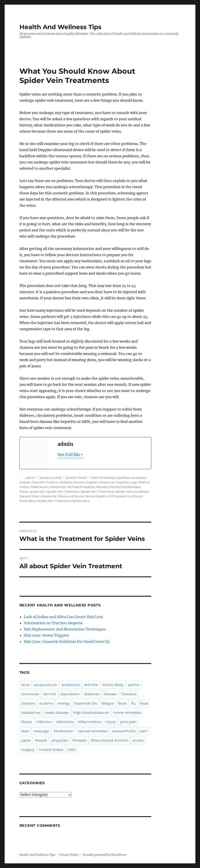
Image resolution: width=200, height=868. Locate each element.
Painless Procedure (81, 487)
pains (26, 740)
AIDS (95, 478)
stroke (138, 740)
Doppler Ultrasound (100, 482)
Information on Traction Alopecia (53, 623)
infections (65, 722)
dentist (50, 694)
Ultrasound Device (71, 496)
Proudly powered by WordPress (105, 855)
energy (64, 703)
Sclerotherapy (131, 487)
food (144, 703)
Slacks (24, 491)
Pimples (79, 740)
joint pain (128, 722)
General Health (76, 478)
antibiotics (71, 685)
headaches (31, 713)
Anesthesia (107, 478)
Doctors (79, 482)
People (41, 740)
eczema (46, 703)
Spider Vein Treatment (63, 491)
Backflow (123, 478)
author (134, 685)
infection (44, 722)
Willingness (117, 496)
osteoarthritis (124, 731)
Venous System (96, 496)
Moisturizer (58, 487)
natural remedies (93, 731)
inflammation (90, 722)
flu (134, 703)
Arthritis (91, 685)
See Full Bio (69, 455)
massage (41, 731)
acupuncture (46, 685)
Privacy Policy (69, 855)
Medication (64, 731)
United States (51, 750)
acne (25, 685)
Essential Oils (86, 703)
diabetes (66, 482)
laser (25, 731)
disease (110, 694)
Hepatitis (122, 482)
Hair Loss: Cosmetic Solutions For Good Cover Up (67, 641)
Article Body (113, 685)
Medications (40, 487)
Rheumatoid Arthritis (110, 740)
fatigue (108, 703)
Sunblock (142, 491)
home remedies (127, 713)
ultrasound (48, 496)
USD (71, 750)
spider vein (38, 491)
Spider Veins (125, 491)
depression (70, 694)
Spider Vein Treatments (98, 491)
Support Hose (29, 496)
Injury (111, 722)
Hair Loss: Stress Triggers (46, 635)
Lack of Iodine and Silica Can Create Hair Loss (63, 617)
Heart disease (57, 713)
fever (123, 703)
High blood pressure (91, 713)
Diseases (129, 694)
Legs (134, 482)
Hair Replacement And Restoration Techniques (65, 629)
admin (30, 478)
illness (27, 722)
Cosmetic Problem (45, 482)
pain (143, 731)
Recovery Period (108, 487)
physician (60, 740)
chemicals (30, 694)
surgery (28, 750)
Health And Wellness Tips (60, 27)
